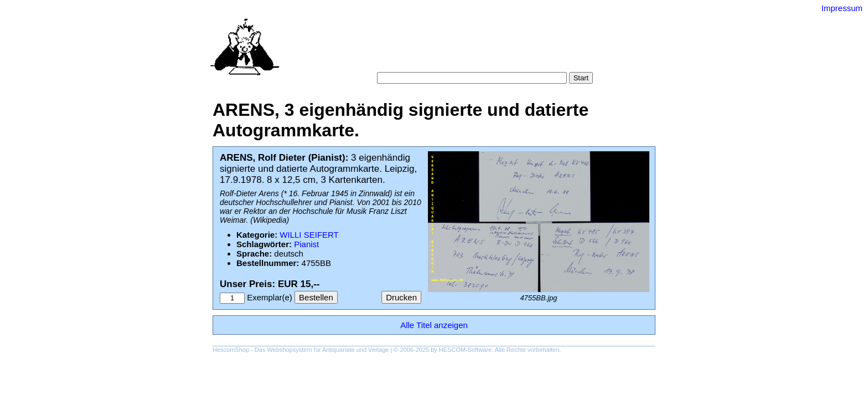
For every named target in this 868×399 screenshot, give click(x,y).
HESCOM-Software (465, 350)
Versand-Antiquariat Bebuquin (473, 25)
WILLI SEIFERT (309, 235)
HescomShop (231, 350)
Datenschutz (485, 61)
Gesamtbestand (560, 50)
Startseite (373, 50)
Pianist (306, 244)
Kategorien (449, 50)
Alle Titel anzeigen (434, 325)
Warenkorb (410, 61)
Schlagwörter (500, 50)
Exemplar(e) (270, 297)
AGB (446, 61)
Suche (410, 50)
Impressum (842, 8)
